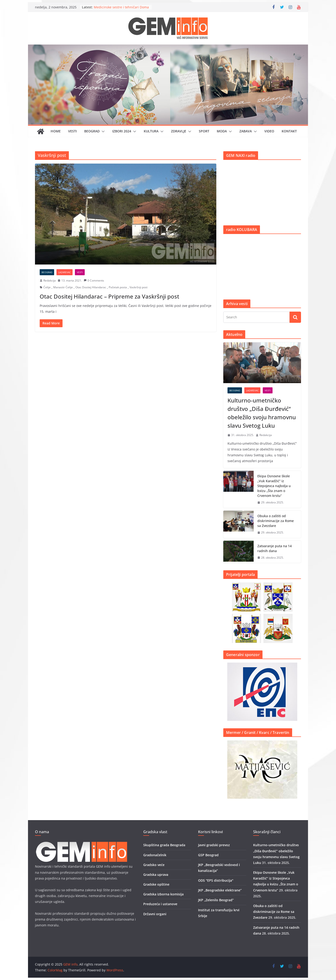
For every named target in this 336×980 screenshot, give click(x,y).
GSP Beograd (208, 855)
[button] (102, 131)
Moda (222, 131)
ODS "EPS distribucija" (216, 880)
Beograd (92, 131)
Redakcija (50, 280)
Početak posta (118, 287)
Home (56, 131)
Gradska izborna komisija (163, 894)
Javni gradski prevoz (214, 845)
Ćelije (47, 287)
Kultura (151, 131)
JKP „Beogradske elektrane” (220, 890)
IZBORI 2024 (122, 131)
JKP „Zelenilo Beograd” (216, 900)
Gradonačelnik (155, 855)
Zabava (246, 131)
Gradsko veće (154, 865)
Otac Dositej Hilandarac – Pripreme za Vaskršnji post (109, 296)
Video (269, 131)
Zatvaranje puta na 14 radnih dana (275, 548)
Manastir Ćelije (63, 287)
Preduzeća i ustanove (160, 904)
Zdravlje (179, 131)
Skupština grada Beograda (164, 845)
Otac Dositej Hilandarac (91, 287)
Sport (204, 131)
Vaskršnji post (138, 287)
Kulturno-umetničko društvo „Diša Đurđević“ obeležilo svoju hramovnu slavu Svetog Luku (262, 413)
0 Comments (94, 280)
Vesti (72, 131)
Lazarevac (65, 272)
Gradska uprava (156, 875)
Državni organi (155, 914)
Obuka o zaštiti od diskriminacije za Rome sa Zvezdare (276, 521)
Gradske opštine (156, 884)
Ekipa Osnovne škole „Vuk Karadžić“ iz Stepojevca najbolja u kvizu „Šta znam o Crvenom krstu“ (274, 486)
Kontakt (289, 131)
